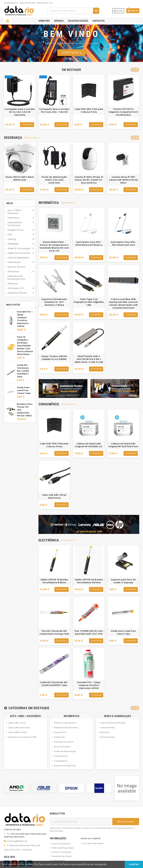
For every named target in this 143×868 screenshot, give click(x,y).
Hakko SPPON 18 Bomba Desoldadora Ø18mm (54, 581)
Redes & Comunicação (118, 716)
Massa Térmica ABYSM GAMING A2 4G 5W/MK (54, 358)
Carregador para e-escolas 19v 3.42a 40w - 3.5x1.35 (54, 111)
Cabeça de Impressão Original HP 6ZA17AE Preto (123, 445)
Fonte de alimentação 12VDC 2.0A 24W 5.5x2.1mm (54, 180)
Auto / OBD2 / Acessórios (25, 716)
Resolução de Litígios (62, 856)
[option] (20, 102)
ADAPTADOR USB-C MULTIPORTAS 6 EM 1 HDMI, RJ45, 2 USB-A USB (89, 359)
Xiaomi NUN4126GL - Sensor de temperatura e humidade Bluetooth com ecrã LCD (54, 246)
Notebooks (59, 737)
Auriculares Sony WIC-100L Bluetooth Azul (123, 244)
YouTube (14, 863)
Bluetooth (105, 732)
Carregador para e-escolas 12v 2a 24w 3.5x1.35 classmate (20, 112)
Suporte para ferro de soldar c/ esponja (123, 581)
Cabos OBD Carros (17, 723)
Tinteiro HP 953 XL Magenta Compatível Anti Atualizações (123, 112)
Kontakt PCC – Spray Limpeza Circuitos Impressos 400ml (89, 685)
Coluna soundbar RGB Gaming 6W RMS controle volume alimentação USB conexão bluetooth (123, 304)
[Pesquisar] (73, 11)
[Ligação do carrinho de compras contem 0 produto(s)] (133, 11)
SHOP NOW (71, 53)
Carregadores (61, 761)
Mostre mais (32, 138)
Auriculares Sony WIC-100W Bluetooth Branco (89, 244)
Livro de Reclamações (93, 843)
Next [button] (137, 70)
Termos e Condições (61, 852)
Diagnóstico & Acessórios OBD (22, 737)
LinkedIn (30, 863)
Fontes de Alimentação (65, 751)
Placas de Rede (107, 737)
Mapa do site (58, 865)
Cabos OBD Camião (17, 732)
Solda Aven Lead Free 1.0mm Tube (24, 390)
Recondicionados (62, 747)
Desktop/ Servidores (64, 742)
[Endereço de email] (81, 822)
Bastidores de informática (66, 727)
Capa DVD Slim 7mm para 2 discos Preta (89, 111)
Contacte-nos (45, 3)
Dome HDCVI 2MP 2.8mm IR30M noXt (20, 178)
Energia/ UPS (60, 732)
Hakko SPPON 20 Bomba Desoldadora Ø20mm (89, 581)
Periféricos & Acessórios (65, 723)
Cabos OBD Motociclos (19, 727)
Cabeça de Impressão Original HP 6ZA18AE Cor (89, 445)
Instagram (22, 863)
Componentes (61, 756)
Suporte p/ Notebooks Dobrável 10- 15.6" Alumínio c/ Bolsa (54, 302)
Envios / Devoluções (61, 844)
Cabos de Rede (107, 727)
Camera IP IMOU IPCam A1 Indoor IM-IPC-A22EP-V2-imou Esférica (89, 180)
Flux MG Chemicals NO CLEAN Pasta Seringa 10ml (54, 632)
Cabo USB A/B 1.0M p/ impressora (54, 496)
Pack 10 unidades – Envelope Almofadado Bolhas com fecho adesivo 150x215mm (25, 346)
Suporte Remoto (27, 3)
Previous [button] (133, 70)
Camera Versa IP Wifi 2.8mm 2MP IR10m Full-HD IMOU (123, 180)
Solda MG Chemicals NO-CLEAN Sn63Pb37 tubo (23, 371)
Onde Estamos (11, 3)
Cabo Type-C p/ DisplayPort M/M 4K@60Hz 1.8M (89, 302)
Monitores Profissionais (65, 766)
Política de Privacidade (62, 848)
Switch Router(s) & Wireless (113, 723)
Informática (72, 716)
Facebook (7, 863)
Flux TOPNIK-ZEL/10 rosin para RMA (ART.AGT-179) (89, 632)
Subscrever (126, 822)
